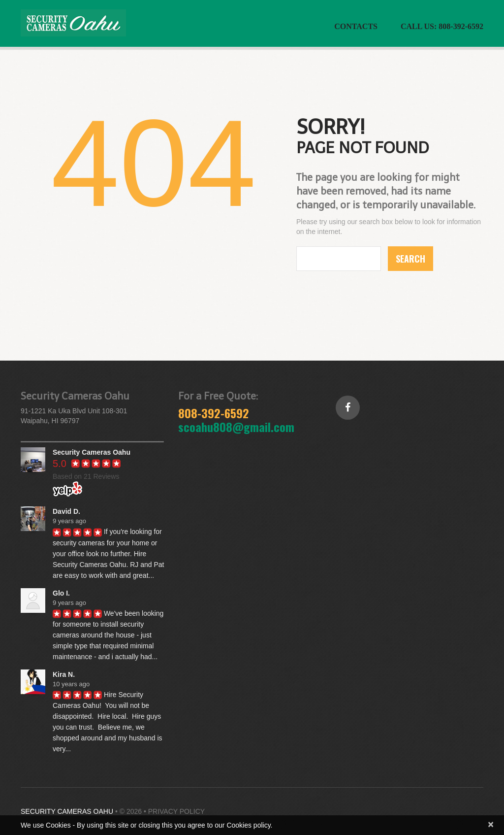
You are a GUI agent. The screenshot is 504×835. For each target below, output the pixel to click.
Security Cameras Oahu (67, 811)
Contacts (356, 26)
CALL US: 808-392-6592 (442, 26)
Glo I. (61, 593)
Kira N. (64, 674)
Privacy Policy (176, 811)
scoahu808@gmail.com (236, 427)
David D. (66, 511)
